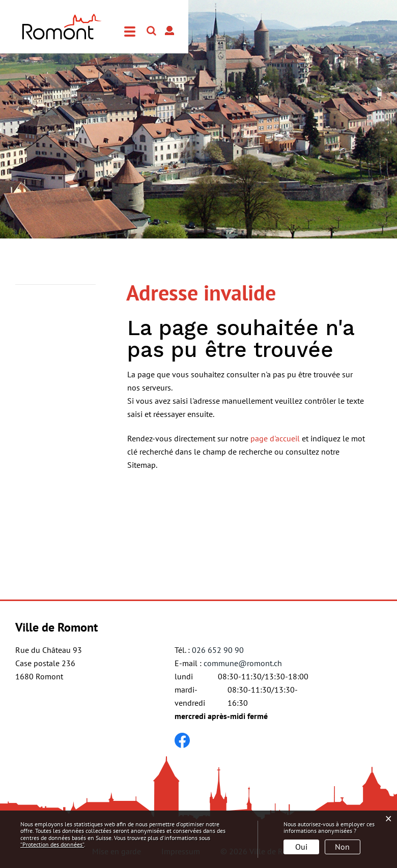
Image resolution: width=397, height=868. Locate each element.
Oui (301, 847)
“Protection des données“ (52, 844)
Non (342, 847)
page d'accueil (275, 438)
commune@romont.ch (243, 663)
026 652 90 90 (218, 650)
